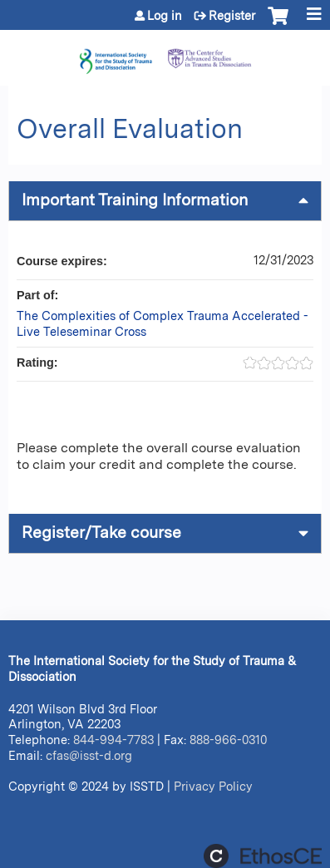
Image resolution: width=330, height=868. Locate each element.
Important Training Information (135, 200)
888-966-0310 (228, 740)
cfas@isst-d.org (89, 755)
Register (232, 16)
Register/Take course (101, 533)
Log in (165, 16)
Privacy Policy (213, 786)
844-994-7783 (113, 740)
